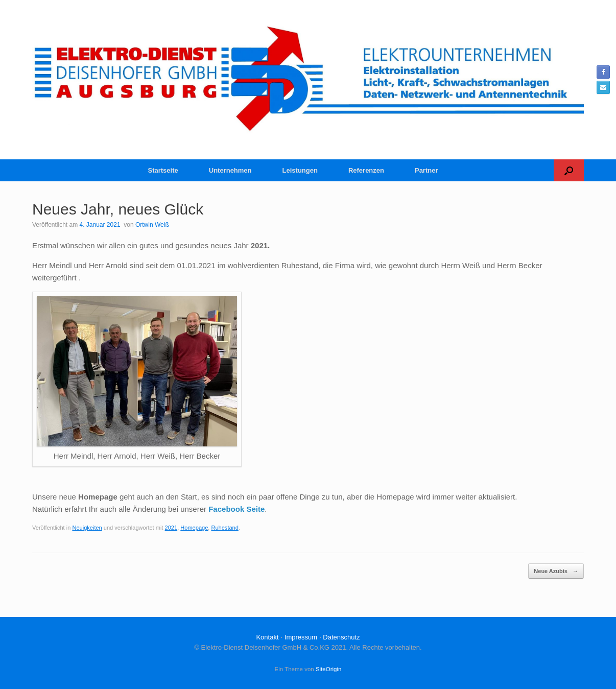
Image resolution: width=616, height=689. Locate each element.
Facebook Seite (236, 509)
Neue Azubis (556, 571)
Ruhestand (224, 528)
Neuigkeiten (87, 528)
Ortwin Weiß (152, 225)
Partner (427, 170)
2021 (171, 528)
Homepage (194, 528)
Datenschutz (341, 637)
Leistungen (300, 170)
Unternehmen (230, 170)
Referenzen (366, 170)
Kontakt (267, 637)
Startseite (163, 170)
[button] (569, 170)
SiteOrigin (329, 669)
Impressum (301, 637)
